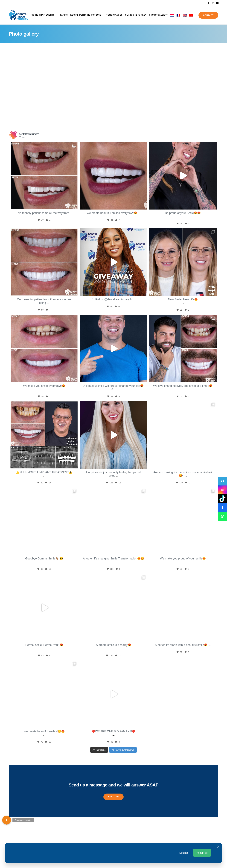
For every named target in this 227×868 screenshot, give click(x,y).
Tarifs (64, 15)
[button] (113, 797)
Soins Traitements (43, 15)
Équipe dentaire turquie (86, 15)
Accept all (202, 853)
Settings (184, 853)
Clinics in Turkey (136, 15)
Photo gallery (158, 15)
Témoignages (114, 15)
